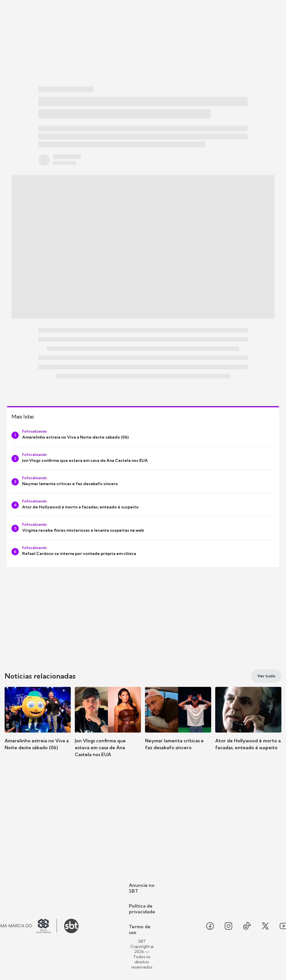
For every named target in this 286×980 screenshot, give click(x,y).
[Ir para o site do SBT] (71, 926)
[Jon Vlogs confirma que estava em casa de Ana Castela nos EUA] (143, 458)
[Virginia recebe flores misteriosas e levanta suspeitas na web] (143, 528)
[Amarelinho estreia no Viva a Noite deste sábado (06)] (143, 435)
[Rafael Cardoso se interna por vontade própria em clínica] (143, 552)
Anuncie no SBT (142, 888)
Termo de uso (140, 929)
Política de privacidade (142, 909)
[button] (38, 727)
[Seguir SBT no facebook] (210, 926)
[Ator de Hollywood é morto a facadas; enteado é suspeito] (143, 505)
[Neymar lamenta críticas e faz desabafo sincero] (143, 482)
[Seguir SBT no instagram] (228, 926)
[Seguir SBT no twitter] (265, 926)
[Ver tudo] (266, 676)
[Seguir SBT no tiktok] (247, 926)
